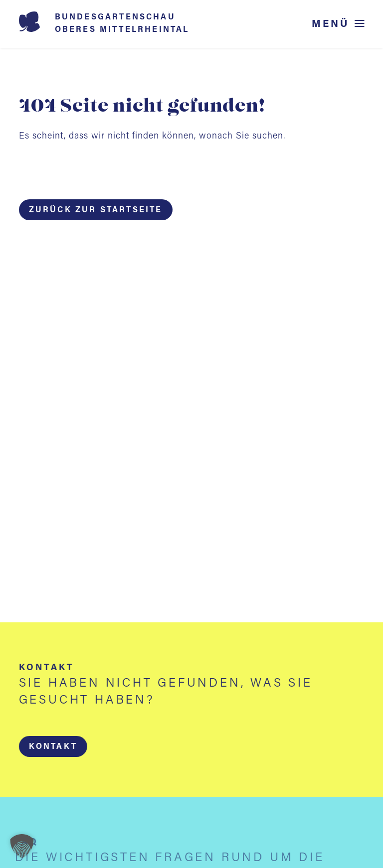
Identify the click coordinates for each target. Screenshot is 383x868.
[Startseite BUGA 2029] (119, 24)
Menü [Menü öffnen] (331, 24)
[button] (53, 746)
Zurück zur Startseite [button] (96, 210)
